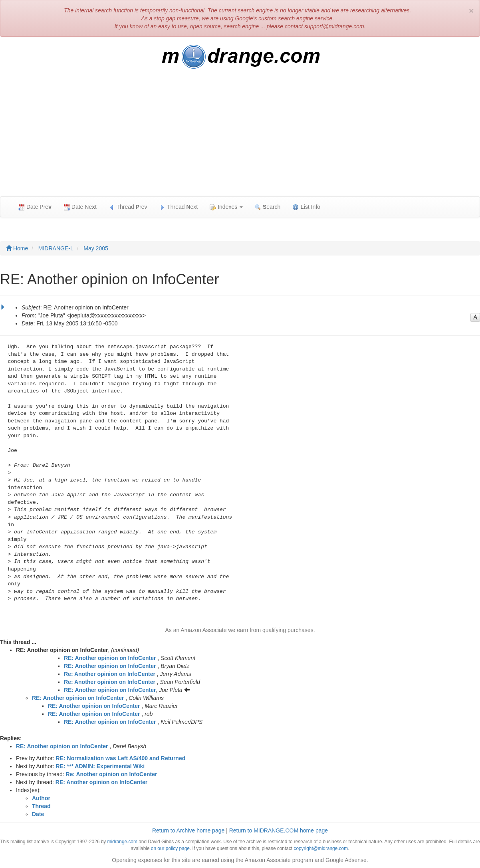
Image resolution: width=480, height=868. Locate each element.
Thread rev (128, 207)
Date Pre (35, 207)
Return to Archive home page (188, 830)
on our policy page (170, 848)
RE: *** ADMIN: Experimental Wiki (100, 766)
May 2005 (96, 248)
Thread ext (179, 207)
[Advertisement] (240, 137)
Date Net (80, 207)
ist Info (306, 207)
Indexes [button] (226, 207)
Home (17, 248)
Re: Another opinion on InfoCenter (110, 674)
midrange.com (122, 842)
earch (268, 207)
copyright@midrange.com (321, 848)
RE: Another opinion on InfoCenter (110, 658)
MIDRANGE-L (56, 248)
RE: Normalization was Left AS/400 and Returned (121, 758)
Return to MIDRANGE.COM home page (279, 830)
